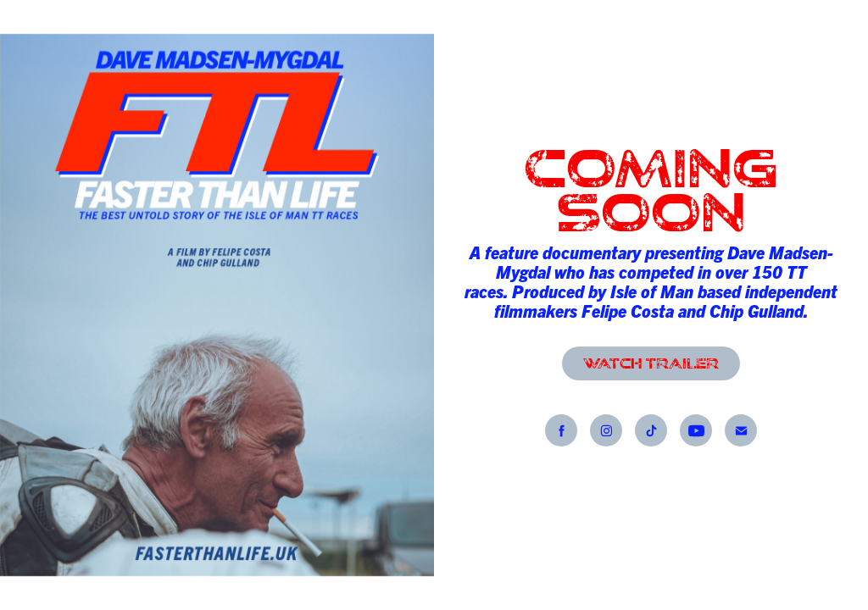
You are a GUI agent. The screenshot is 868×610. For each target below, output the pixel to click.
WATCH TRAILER (651, 363)
